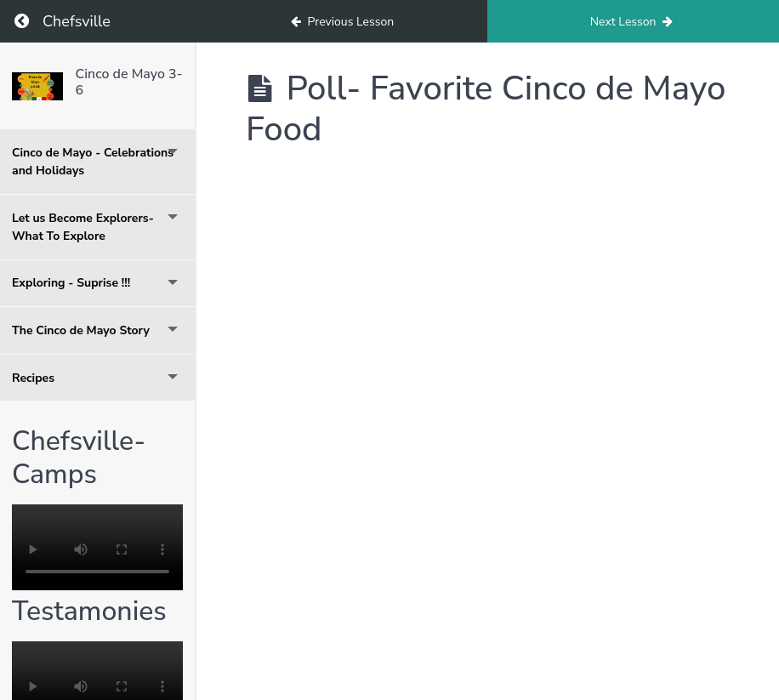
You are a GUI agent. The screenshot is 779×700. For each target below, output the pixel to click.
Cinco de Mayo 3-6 (129, 82)
